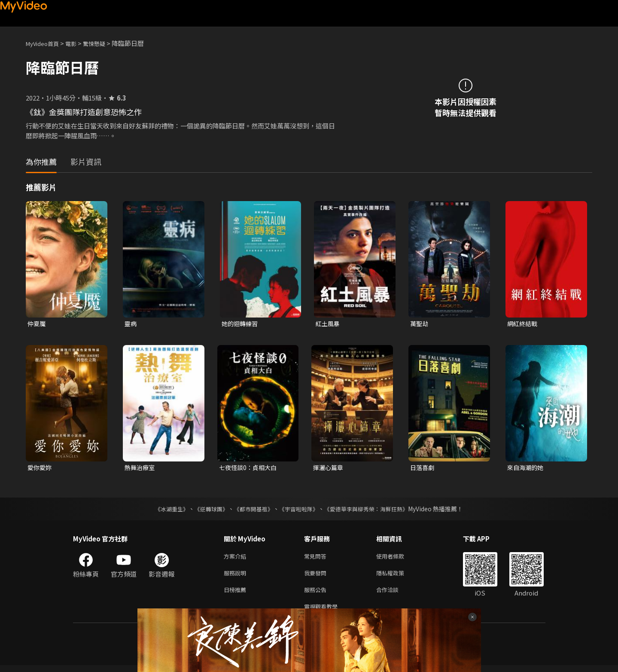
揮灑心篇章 (329, 469)
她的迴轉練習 (241, 324)
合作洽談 (394, 594)
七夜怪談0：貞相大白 (250, 469)
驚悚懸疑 (104, 43)
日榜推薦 (237, 594)
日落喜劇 (423, 469)
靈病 (131, 324)
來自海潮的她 (527, 469)
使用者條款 (397, 558)
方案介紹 (237, 558)
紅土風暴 (329, 324)
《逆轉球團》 (207, 510)
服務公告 (317, 594)
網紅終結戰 (523, 324)
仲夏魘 (37, 324)
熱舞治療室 (141, 469)
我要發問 (317, 576)
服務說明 (237, 576)
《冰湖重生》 (164, 510)
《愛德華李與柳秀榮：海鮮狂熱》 (372, 510)
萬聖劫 (420, 324)
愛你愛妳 (40, 469)
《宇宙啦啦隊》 (300, 510)
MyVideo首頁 (45, 43)
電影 (78, 43)
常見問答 (317, 558)
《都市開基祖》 (252, 510)
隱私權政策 (397, 576)
